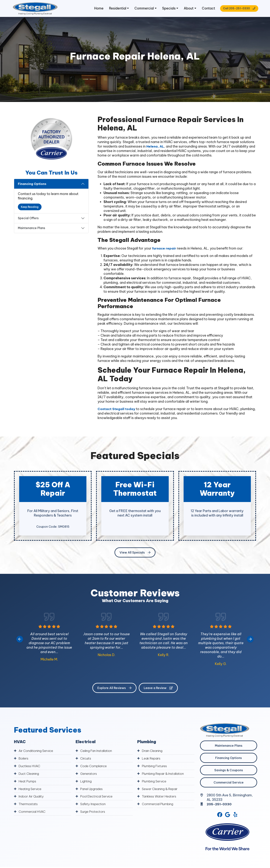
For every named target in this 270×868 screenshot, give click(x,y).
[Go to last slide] (20, 641)
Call (237, 9)
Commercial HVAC (33, 812)
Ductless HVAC (30, 767)
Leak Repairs (152, 760)
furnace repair (164, 250)
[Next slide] (250, 641)
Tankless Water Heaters (161, 797)
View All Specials (135, 554)
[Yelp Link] (236, 817)
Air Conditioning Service (37, 752)
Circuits (86, 760)
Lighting (86, 782)
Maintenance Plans (31, 230)
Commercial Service (229, 784)
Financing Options (32, 186)
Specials (166, 9)
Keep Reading (30, 209)
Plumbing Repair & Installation (165, 775)
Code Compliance (94, 767)
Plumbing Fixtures (156, 767)
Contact (206, 9)
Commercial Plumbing (159, 804)
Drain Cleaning (153, 752)
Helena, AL (155, 148)
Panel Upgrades (93, 790)
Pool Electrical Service (98, 797)
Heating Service (31, 790)
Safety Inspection (94, 804)
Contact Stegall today (117, 411)
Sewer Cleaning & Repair (161, 790)
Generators (89, 775)
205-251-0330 (220, 806)
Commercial (141, 9)
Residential (115, 9)
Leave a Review (158, 690)
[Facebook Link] (220, 817)
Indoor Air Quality (32, 797)
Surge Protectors (94, 812)
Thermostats (29, 804)
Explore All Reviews (114, 690)
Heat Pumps (28, 782)
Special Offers (28, 220)
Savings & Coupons (229, 772)
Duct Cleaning (30, 775)
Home (96, 9)
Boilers (24, 760)
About (186, 9)
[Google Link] (228, 817)
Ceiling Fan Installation (98, 752)
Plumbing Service (155, 782)
